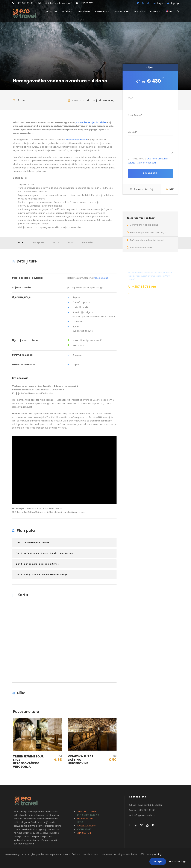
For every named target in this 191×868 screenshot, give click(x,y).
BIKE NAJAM (84, 11)
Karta (56, 243)
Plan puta (38, 243)
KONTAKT (155, 11)
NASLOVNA (52, 11)
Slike (71, 243)
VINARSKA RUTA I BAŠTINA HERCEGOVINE (80, 760)
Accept (158, 861)
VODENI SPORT (122, 11)
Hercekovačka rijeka (76, 140)
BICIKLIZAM (68, 11)
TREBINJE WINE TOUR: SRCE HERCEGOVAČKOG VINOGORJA (29, 762)
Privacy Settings (177, 861)
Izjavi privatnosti (146, 163)
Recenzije (87, 243)
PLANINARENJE (102, 11)
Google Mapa (101, 278)
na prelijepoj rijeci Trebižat (91, 122)
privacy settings (154, 854)
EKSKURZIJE (140, 11)
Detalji (20, 243)
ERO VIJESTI (87, 3)
